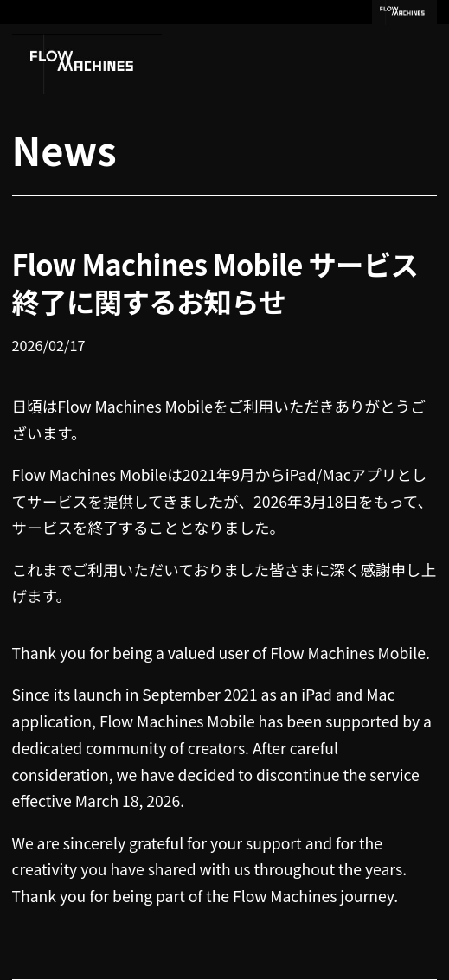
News (64, 149)
